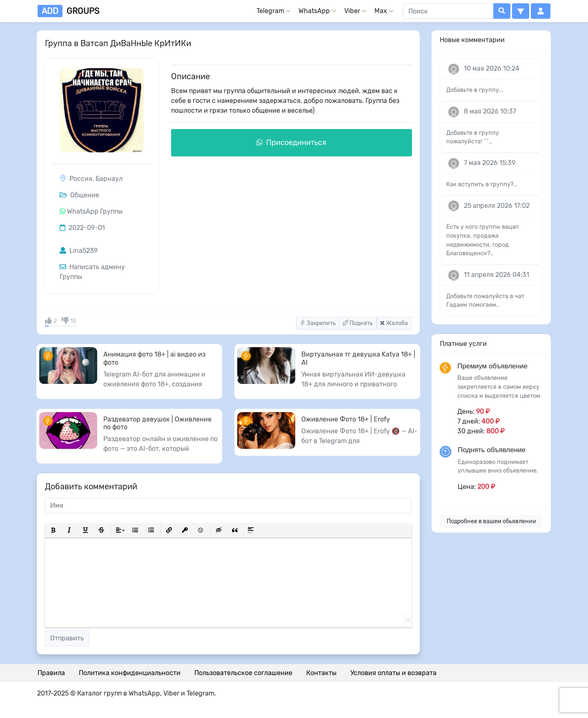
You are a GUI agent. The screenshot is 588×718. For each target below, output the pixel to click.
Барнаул (109, 179)
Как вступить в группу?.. (482, 184)
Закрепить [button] (318, 323)
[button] (521, 11)
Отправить (67, 638)
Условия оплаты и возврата (393, 673)
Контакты (321, 673)
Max (381, 11)
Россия (81, 179)
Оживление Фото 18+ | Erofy (346, 419)
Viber (352, 11)
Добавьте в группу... (475, 90)
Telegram (270, 11)
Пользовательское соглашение (243, 673)
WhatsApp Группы (95, 211)
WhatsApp (314, 11)
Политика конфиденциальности (130, 673)
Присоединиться (291, 143)
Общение (79, 195)
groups (68, 11)
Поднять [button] (358, 323)
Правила (51, 673)
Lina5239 (79, 251)
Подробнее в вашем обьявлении (491, 521)
